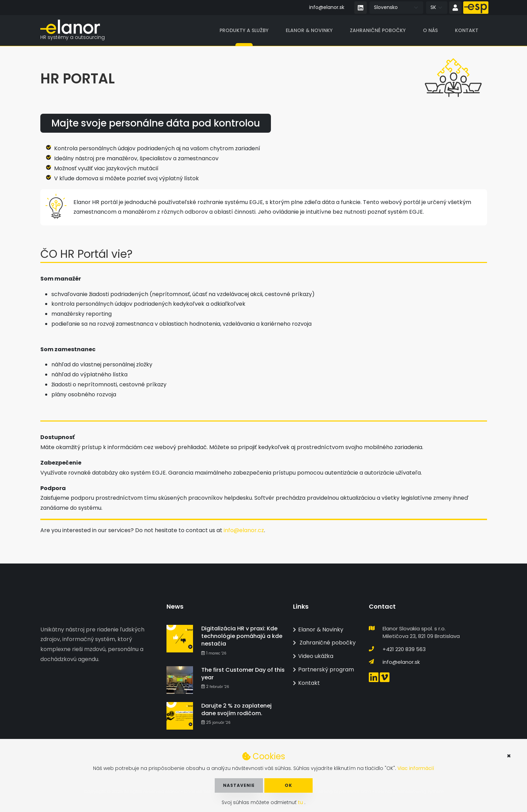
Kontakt (467, 31)
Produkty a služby (244, 31)
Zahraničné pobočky (378, 31)
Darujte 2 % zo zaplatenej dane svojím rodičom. (236, 709)
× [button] (509, 756)
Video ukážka (313, 656)
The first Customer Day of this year (243, 674)
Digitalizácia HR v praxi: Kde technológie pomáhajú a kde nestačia (242, 636)
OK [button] (288, 785)
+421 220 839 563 (404, 649)
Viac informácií (416, 768)
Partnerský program (323, 669)
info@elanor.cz (244, 531)
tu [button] (301, 802)
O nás (430, 31)
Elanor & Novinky (309, 31)
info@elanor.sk (327, 7)
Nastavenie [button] (239, 785)
